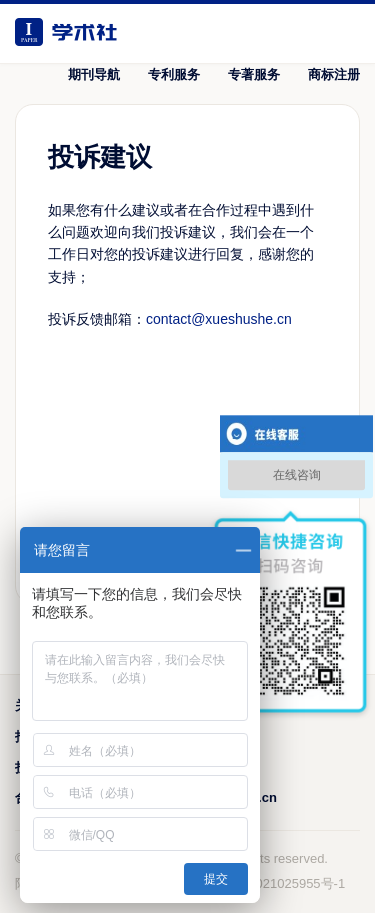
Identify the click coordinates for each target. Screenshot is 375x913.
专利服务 (174, 74)
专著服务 (254, 74)
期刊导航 (94, 74)
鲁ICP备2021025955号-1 (273, 883)
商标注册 (334, 74)
